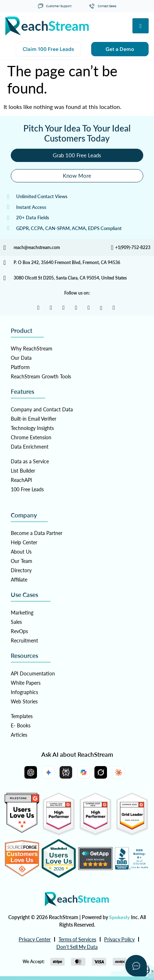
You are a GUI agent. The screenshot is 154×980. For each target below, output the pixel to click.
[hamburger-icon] (141, 26)
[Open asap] (136, 966)
